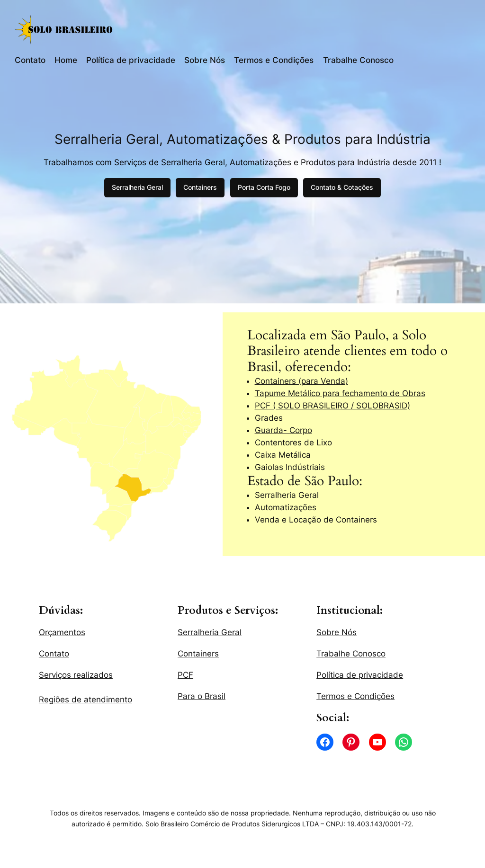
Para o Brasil (202, 696)
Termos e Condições (274, 60)
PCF (185, 675)
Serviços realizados (76, 675)
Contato (30, 60)
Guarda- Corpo (283, 430)
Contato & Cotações (342, 187)
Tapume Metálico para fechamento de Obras (340, 393)
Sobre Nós (205, 60)
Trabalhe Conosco (358, 60)
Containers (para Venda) (301, 381)
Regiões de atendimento (85, 700)
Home (66, 60)
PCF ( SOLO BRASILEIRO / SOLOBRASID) (332, 406)
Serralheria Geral (137, 187)
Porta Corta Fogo (264, 187)
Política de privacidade (131, 60)
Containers (200, 187)
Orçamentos (62, 632)
